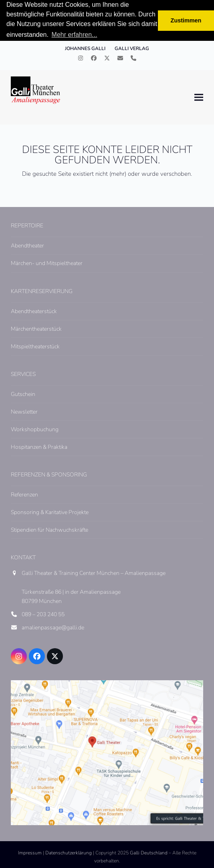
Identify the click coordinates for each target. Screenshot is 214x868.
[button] (199, 97)
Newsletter (24, 412)
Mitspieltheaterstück (35, 347)
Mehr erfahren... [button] (75, 35)
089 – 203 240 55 (43, 614)
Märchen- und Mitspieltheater (47, 263)
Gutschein (23, 394)
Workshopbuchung (35, 429)
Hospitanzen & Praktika (39, 447)
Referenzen (24, 495)
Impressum (30, 853)
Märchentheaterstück (36, 329)
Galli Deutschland (149, 853)
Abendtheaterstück (34, 311)
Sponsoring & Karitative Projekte (50, 512)
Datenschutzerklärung (69, 853)
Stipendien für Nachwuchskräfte (49, 530)
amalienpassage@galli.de (53, 628)
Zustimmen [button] (186, 20)
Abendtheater (27, 246)
